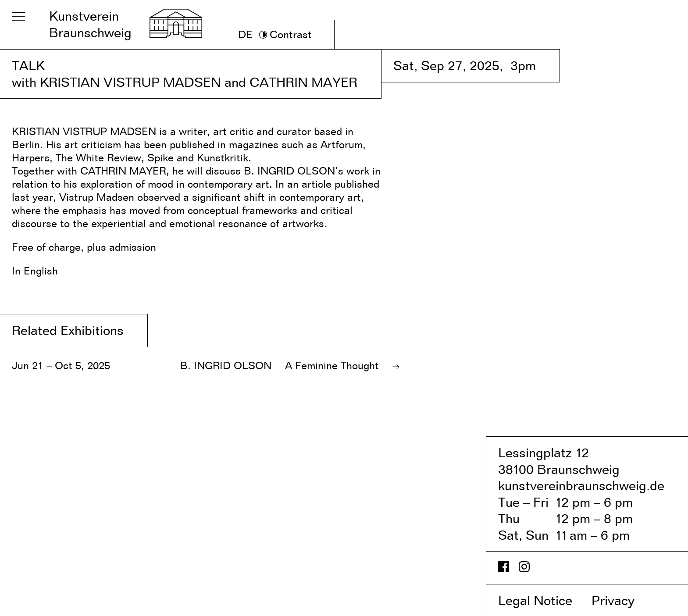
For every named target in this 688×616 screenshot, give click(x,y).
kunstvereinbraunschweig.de (581, 485)
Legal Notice (543, 600)
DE (245, 34)
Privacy (622, 600)
